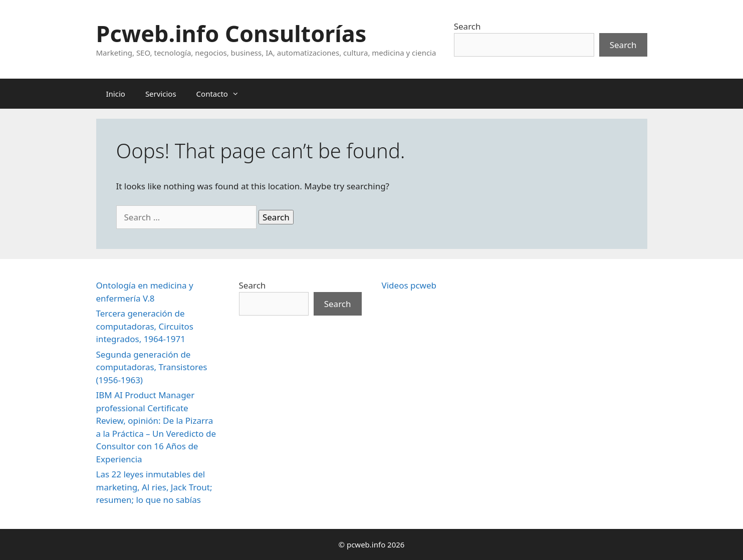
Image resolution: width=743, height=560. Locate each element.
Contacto (223, 94)
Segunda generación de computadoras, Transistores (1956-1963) (152, 367)
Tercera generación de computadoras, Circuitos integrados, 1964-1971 (145, 326)
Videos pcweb (409, 285)
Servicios (161, 94)
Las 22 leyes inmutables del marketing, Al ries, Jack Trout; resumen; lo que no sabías (154, 487)
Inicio (116, 94)
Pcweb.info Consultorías (231, 33)
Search (467, 26)
